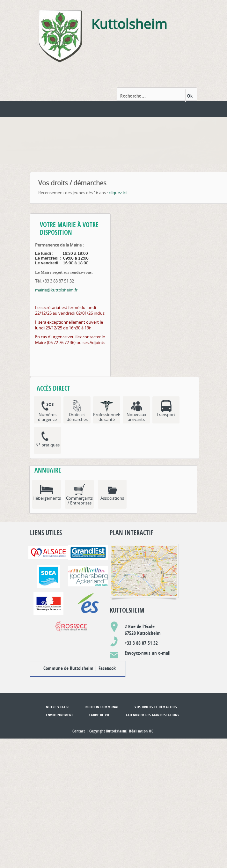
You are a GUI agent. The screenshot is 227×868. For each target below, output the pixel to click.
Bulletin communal (102, 707)
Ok (190, 96)
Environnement (60, 715)
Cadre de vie (100, 715)
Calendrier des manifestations (153, 715)
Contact (79, 731)
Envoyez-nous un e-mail (148, 653)
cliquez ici (118, 193)
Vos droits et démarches (156, 707)
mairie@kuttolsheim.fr (56, 290)
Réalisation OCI (142, 731)
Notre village (58, 707)
